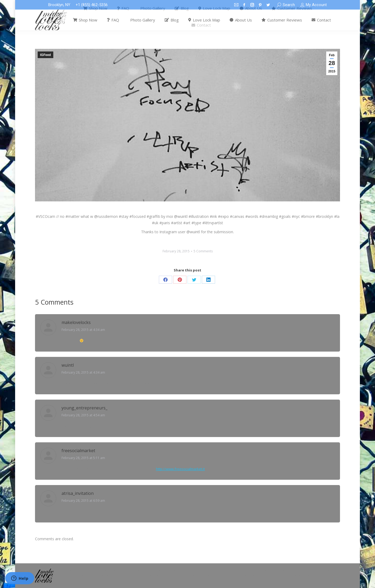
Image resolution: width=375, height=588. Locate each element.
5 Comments (203, 251)
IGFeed (45, 55)
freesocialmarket (78, 451)
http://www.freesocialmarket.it (180, 469)
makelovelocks (76, 322)
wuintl (68, 365)
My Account (313, 5)
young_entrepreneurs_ (84, 408)
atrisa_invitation (78, 493)
